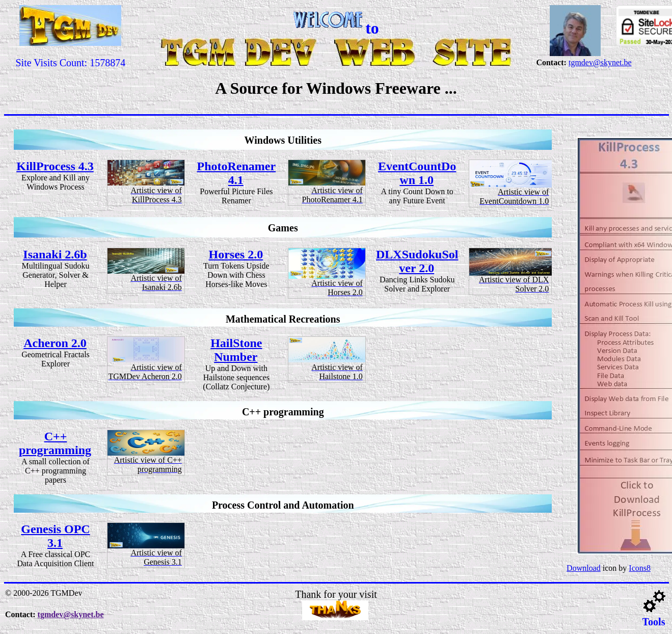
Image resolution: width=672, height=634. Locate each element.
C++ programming (55, 443)
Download (584, 568)
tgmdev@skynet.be (600, 62)
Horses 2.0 (236, 254)
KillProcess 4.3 (55, 166)
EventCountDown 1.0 (417, 173)
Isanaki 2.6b (55, 254)
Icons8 (640, 568)
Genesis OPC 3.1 (55, 536)
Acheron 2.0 (55, 343)
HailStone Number (236, 350)
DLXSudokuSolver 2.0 (417, 261)
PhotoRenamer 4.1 (237, 173)
